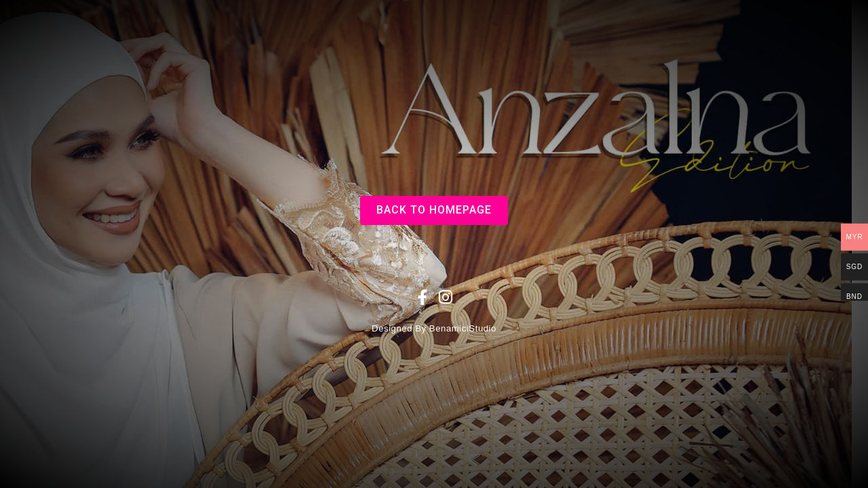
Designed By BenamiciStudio (434, 328)
